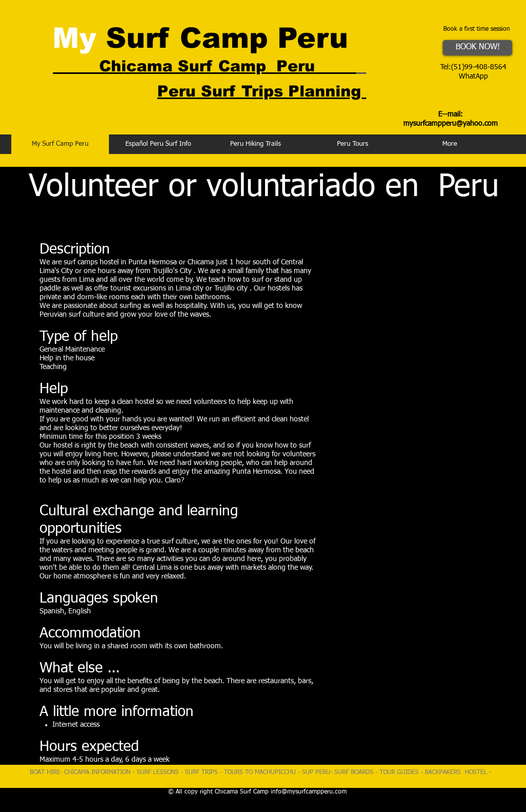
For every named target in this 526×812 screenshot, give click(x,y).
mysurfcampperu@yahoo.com (450, 124)
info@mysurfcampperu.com (309, 792)
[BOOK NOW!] (477, 48)
